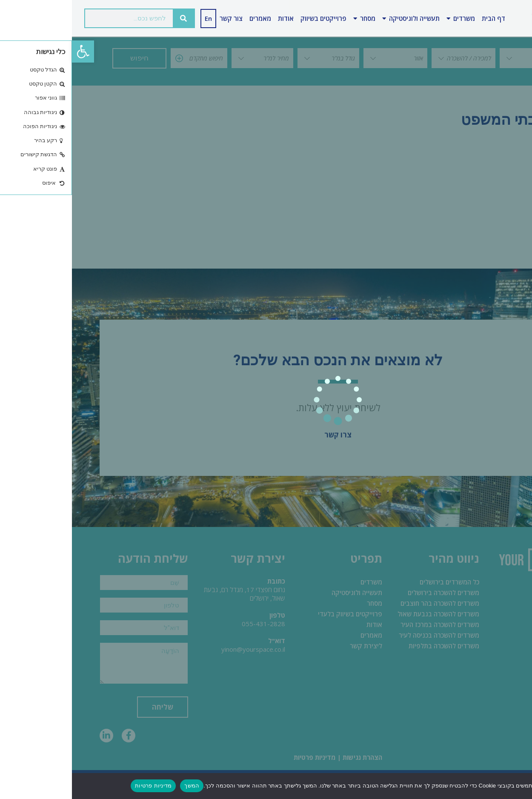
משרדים (389, 19)
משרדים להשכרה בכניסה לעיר (367, 635)
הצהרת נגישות (290, 757)
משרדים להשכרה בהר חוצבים (368, 603)
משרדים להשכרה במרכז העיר (368, 624)
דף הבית (422, 18)
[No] (518, 785)
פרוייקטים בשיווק (252, 18)
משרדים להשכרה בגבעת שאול (366, 614)
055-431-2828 (192, 624)
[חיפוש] (112, 18)
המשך (120, 786)
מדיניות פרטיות (243, 757)
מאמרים (188, 18)
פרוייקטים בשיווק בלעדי (278, 614)
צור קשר (159, 18)
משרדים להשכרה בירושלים (372, 593)
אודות (214, 18)
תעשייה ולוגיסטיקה (339, 19)
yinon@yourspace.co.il (181, 649)
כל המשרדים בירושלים (378, 582)
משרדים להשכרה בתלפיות (372, 646)
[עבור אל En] (136, 19)
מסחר (292, 19)
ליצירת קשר (294, 646)
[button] (11, 52)
